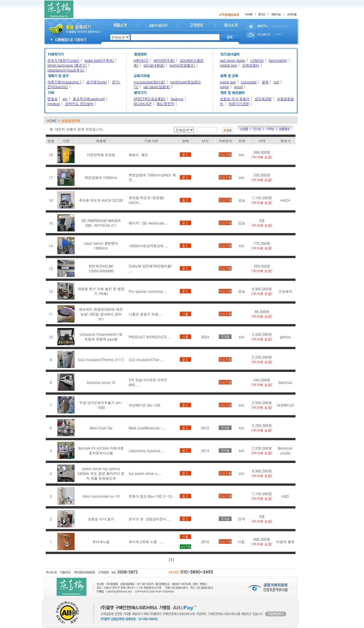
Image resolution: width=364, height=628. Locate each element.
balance (177, 99)
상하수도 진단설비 (79, 103)
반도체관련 (263, 99)
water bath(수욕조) (99, 60)
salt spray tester (233, 60)
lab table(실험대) (157, 87)
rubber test (229, 65)
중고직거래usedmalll (89, 99)
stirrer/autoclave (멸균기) (67, 65)
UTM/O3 (257, 60)
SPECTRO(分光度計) (150, 99)
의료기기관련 (239, 103)
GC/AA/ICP (143, 103)
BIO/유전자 (165, 103)
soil (277, 82)
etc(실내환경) (154, 65)
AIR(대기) (141, 60)
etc (65, 99)
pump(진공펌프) (182, 65)
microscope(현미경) (149, 82)
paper (225, 87)
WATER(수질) (164, 60)
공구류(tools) (97, 82)
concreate (249, 82)
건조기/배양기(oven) (63, 60)
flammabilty (278, 60)
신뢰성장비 (251, 65)
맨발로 (53, 99)
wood (239, 87)
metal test (228, 82)
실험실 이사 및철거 (235, 99)
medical (54, 103)
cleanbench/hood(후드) (66, 70)
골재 (265, 82)
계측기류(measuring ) (64, 82)
